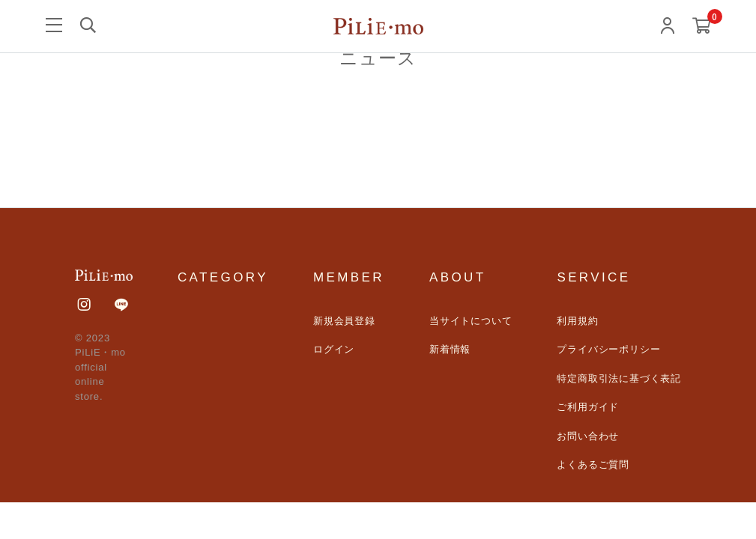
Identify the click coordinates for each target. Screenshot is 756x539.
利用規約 (577, 321)
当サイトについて (471, 321)
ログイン (334, 349)
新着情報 (450, 349)
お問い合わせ (588, 436)
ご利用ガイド (588, 407)
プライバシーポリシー (608, 349)
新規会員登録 (344, 321)
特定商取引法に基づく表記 (619, 378)
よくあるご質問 (593, 465)
